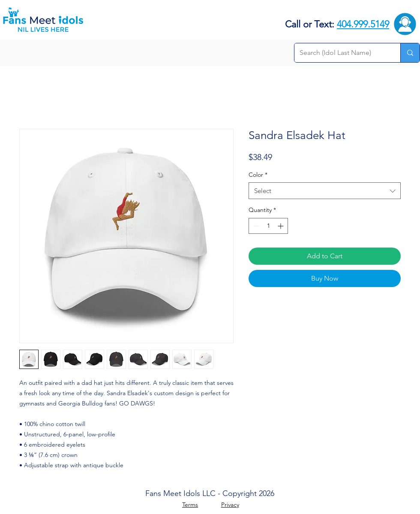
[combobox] (325, 191)
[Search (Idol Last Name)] (341, 53)
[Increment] (281, 226)
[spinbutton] (268, 226)
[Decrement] (255, 226)
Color (258, 175)
